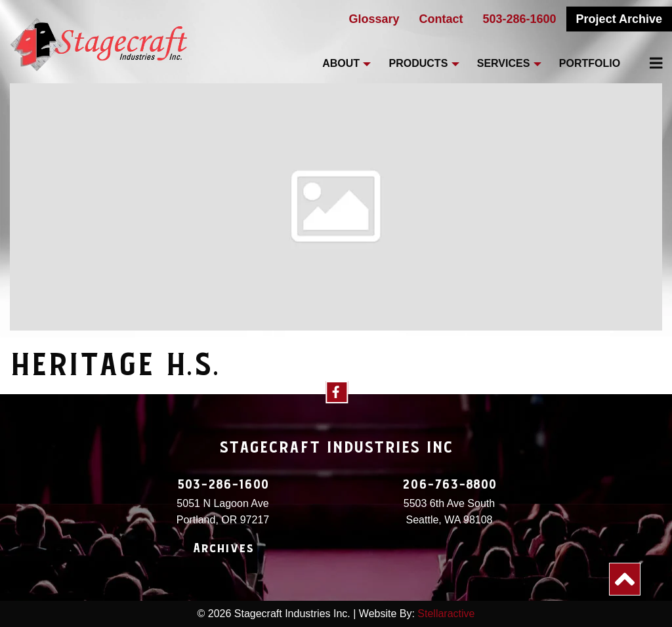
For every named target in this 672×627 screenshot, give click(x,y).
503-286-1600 (520, 19)
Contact (441, 19)
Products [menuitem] (419, 63)
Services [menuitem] (504, 63)
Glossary (374, 19)
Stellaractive (446, 614)
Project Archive (619, 19)
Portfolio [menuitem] (590, 63)
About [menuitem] (341, 63)
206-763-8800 (450, 485)
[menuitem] (648, 63)
